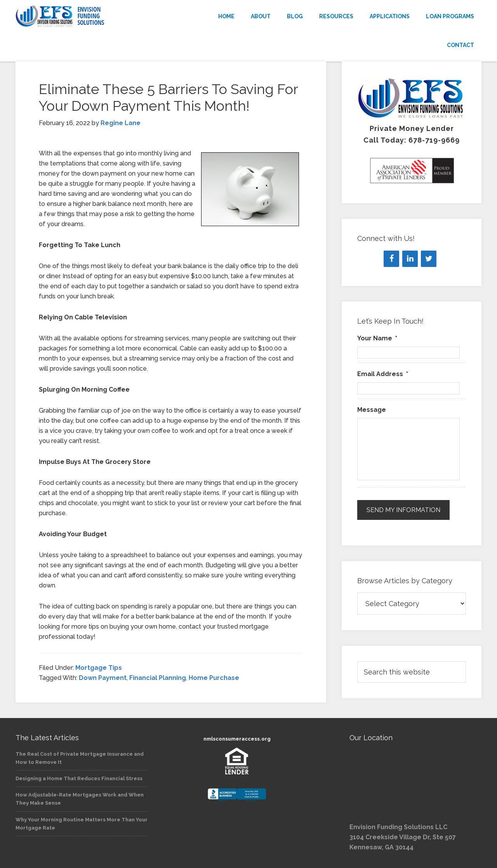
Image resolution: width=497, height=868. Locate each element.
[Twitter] (429, 259)
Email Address (383, 374)
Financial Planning (158, 678)
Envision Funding (85, 16)
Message (372, 410)
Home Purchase (214, 678)
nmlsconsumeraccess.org (237, 739)
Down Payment (103, 678)
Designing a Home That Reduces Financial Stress (79, 778)
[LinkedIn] (410, 259)
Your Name (377, 338)
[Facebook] (391, 259)
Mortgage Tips (99, 668)
